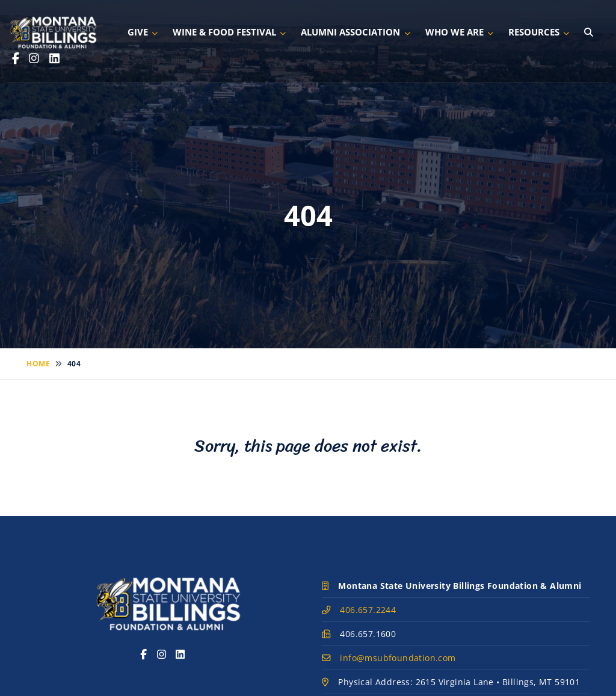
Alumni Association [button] (350, 32)
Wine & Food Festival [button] (224, 32)
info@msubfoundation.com (398, 658)
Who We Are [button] (454, 32)
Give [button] (138, 32)
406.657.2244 (368, 610)
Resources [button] (534, 32)
